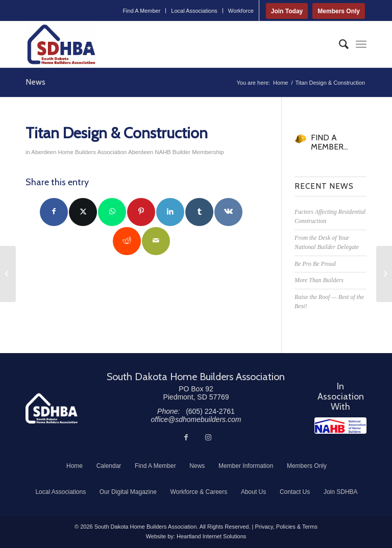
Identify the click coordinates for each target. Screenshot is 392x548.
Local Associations (194, 11)
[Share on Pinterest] (141, 212)
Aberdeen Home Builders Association (79, 152)
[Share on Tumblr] (199, 212)
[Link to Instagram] (208, 437)
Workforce (241, 11)
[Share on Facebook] (54, 212)
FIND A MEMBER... (329, 142)
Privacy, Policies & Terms (286, 527)
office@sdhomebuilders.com (196, 419)
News (35, 82)
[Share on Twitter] (83, 212)
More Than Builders (319, 280)
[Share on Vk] (228, 212)
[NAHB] (340, 426)
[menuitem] (142, 11)
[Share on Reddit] (127, 241)
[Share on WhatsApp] (112, 212)
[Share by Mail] (156, 241)
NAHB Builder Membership (189, 152)
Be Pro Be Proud (315, 264)
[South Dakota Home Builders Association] (61, 44)
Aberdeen (141, 152)
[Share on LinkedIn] (170, 212)
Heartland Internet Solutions (211, 536)
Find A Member (141, 11)
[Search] (339, 44)
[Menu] (361, 44)
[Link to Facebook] (186, 437)
